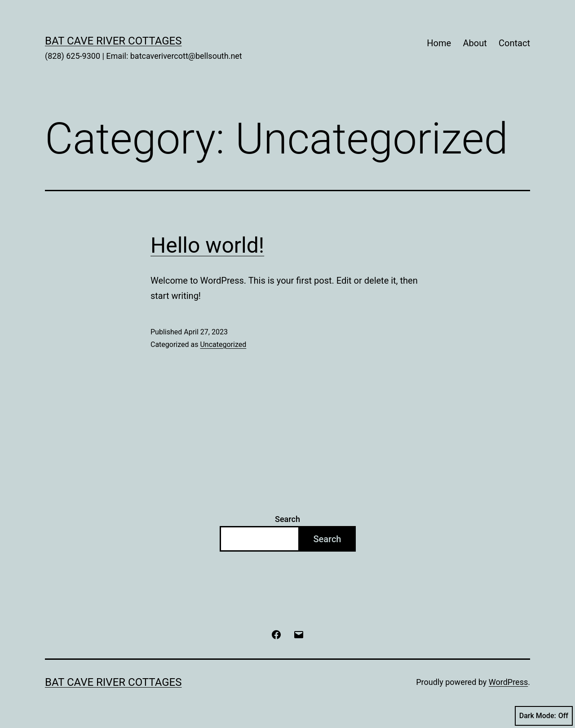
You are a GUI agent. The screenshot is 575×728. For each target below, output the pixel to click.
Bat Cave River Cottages (113, 41)
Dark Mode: (544, 716)
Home (439, 43)
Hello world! (207, 245)
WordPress (508, 682)
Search (287, 519)
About (475, 43)
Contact (514, 43)
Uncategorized (223, 344)
